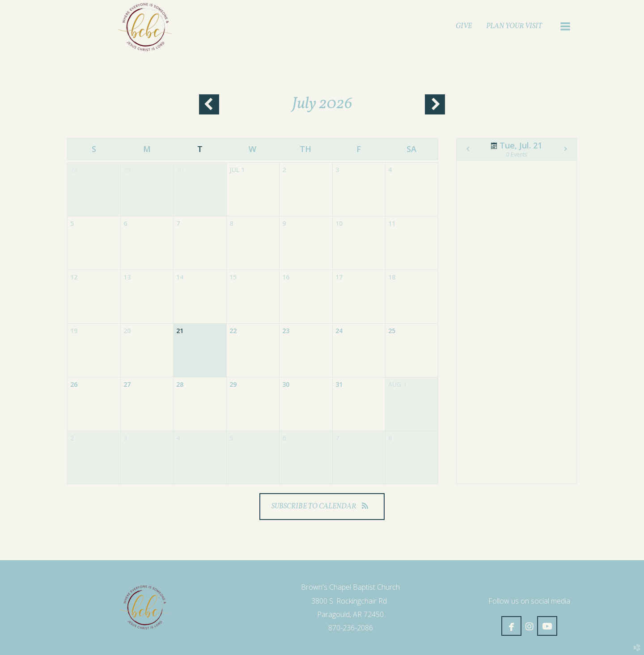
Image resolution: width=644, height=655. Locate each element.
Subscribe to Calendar (322, 507)
